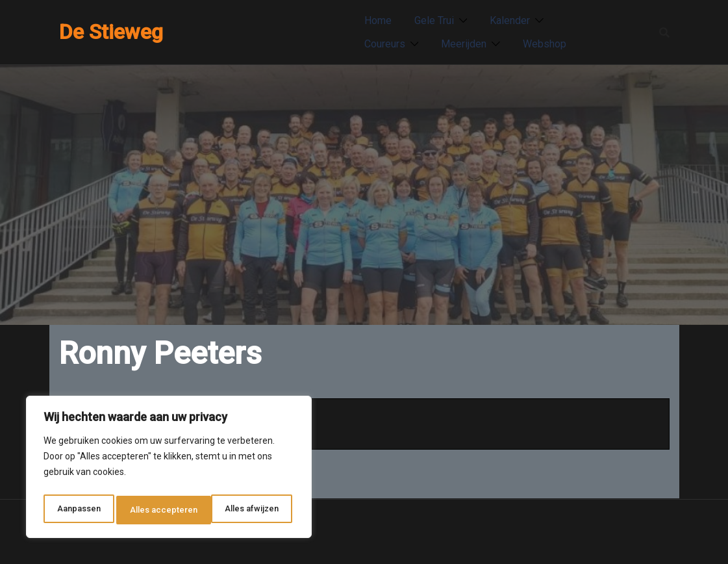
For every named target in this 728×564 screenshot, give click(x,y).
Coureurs (385, 44)
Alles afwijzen (157, 510)
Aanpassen (78, 510)
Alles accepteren (248, 510)
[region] (169, 470)
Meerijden (464, 44)
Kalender (510, 20)
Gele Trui (434, 20)
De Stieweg (111, 32)
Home (378, 20)
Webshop (545, 44)
